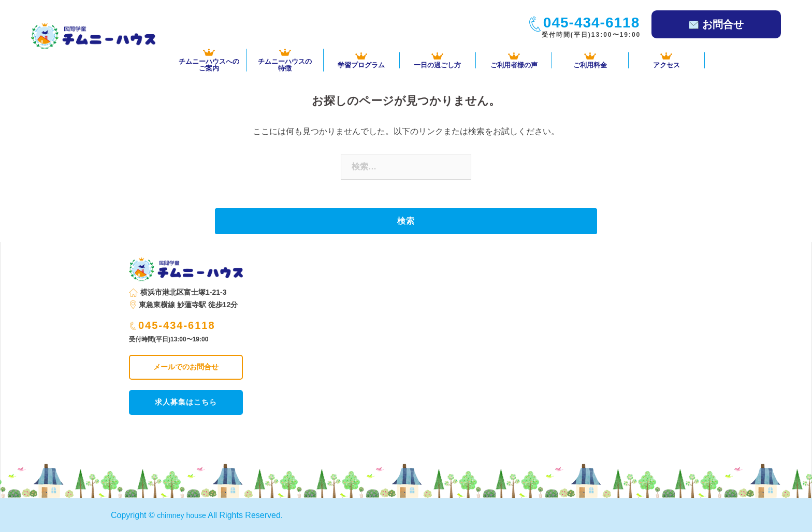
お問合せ (716, 24)
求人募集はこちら (186, 402)
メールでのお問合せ (186, 367)
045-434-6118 (173, 325)
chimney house (185, 515)
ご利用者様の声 (514, 60)
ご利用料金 (590, 60)
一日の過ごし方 (438, 60)
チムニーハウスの (285, 60)
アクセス (666, 60)
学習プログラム (361, 60)
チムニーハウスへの (209, 60)
